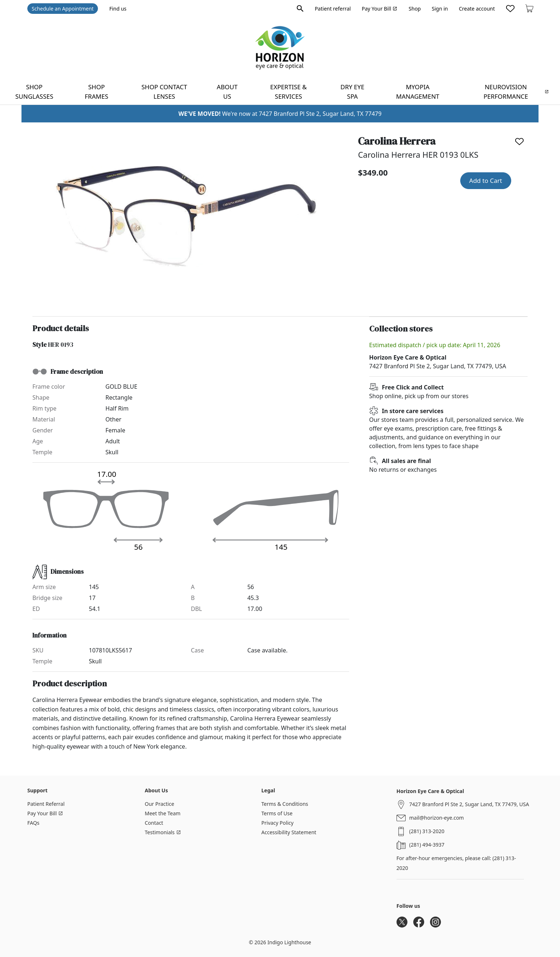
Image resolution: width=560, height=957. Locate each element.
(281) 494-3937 (427, 845)
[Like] (519, 142)
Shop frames (96, 92)
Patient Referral (46, 804)
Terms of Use (277, 813)
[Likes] (510, 8)
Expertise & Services (289, 92)
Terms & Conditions (285, 804)
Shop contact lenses (165, 92)
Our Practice (160, 804)
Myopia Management (418, 92)
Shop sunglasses (34, 92)
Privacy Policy (277, 823)
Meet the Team (163, 813)
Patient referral (333, 9)
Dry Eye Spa (352, 92)
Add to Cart (486, 181)
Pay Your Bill (379, 9)
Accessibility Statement (289, 832)
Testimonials (163, 832)
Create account (477, 9)
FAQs (33, 823)
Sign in (440, 9)
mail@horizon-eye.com (437, 818)
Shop (415, 9)
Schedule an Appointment (63, 9)
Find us (118, 9)
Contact (154, 823)
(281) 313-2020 (427, 831)
